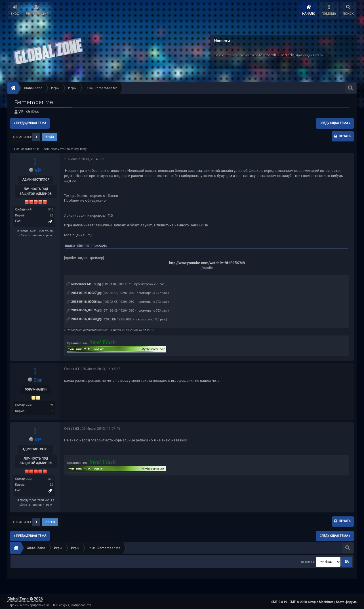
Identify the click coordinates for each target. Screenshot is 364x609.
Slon (38, 380)
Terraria (287, 55)
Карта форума (346, 602)
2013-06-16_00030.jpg (84, 319)
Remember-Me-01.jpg (83, 284)
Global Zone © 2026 (25, 599)
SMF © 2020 (298, 602)
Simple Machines (321, 602)
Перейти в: (308, 562)
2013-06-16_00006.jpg (84, 302)
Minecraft (268, 55)
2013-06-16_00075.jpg (84, 310)
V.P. (21, 112)
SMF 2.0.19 (279, 602)
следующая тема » (335, 123)
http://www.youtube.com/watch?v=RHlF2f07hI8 (207, 263)
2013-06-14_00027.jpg (84, 293)
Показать (100, 246)
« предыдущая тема (30, 123)
